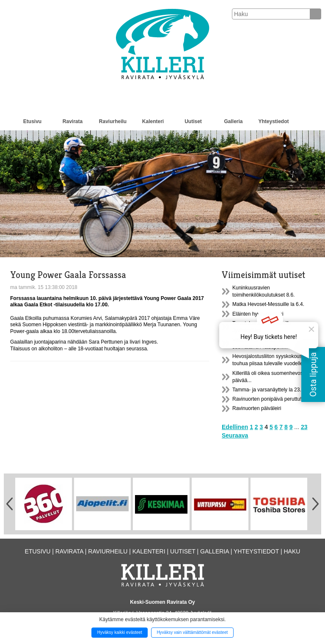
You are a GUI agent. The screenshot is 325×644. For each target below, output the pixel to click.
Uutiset (193, 121)
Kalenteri (153, 121)
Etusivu (32, 121)
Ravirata (73, 121)
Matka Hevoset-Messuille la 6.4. (268, 304)
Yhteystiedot (273, 121)
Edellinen (235, 427)
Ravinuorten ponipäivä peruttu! (267, 399)
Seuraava (235, 435)
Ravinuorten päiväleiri (257, 408)
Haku (292, 551)
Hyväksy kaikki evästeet (120, 632)
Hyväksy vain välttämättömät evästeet (192, 632)
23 (304, 427)
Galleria (233, 121)
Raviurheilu (113, 121)
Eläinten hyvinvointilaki (258, 314)
